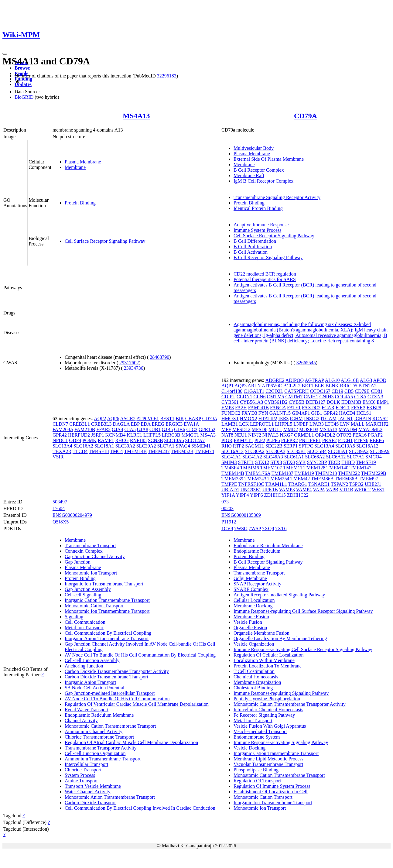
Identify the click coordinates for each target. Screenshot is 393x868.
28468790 (159, 357)
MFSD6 (260, 429)
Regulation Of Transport (257, 781)
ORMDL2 (325, 435)
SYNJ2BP (317, 462)
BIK (180, 419)
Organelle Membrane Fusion (261, 633)
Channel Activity (81, 720)
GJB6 (179, 429)
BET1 (308, 386)
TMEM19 (304, 473)
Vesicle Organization (254, 644)
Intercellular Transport (87, 764)
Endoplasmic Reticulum (257, 551)
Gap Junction (78, 562)
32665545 (306, 363)
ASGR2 (128, 419)
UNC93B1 (251, 490)
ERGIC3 (174, 424)
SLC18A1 (104, 446)
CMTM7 (294, 397)
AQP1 (227, 386)
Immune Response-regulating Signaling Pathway (281, 693)
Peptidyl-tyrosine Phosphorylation (267, 699)
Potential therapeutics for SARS (265, 279)
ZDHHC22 (298, 495)
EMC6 (369, 402)
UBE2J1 (373, 484)
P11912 (229, 522)
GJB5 (167, 429)
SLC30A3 (276, 451)
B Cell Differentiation (255, 241)
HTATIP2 (268, 419)
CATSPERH (296, 391)
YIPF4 (243, 495)
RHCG (122, 440)
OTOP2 (344, 435)
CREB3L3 (101, 424)
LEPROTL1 (262, 424)
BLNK (332, 386)
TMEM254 (278, 479)
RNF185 (138, 440)
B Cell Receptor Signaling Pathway (268, 257)
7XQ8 (268, 528)
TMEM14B (135, 451)
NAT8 (227, 435)
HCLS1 (364, 413)
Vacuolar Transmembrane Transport (268, 764)
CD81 (377, 391)
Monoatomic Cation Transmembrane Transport (110, 726)
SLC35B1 (296, 451)
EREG (158, 424)
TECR (334, 462)
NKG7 (286, 435)
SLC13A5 (345, 446)
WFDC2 (363, 490)
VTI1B (346, 490)
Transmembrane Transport (90, 546)
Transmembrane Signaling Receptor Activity (277, 197)
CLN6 (259, 397)
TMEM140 (337, 468)
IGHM (296, 419)
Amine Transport (81, 781)
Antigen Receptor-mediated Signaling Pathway (279, 595)
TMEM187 (282, 473)
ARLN (254, 386)
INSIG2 (312, 419)
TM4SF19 (366, 462)
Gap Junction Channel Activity (95, 556)
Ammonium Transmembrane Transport (103, 759)
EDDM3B (351, 402)
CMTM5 (275, 397)
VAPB (332, 490)
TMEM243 (255, 479)
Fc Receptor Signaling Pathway (264, 715)
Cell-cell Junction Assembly (92, 660)
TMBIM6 (249, 468)
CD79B (362, 391)
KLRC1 (134, 435)
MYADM (348, 429)
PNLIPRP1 (310, 440)
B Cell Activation (251, 252)
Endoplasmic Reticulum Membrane (99, 715)
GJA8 (143, 429)
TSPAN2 (339, 484)
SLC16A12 (367, 446)
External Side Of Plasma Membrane (269, 159)
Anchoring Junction (84, 666)
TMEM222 (349, 473)
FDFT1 (343, 408)
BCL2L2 (292, 386)
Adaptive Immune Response (261, 225)
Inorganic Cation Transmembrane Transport (107, 600)
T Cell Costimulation (254, 671)
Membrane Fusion (251, 617)
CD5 (349, 391)
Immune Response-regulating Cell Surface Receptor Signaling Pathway (303, 611)
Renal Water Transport (87, 710)
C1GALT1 (254, 391)
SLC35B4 (317, 451)
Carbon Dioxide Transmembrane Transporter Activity (117, 671)
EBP (135, 424)
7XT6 (281, 528)
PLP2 (260, 440)
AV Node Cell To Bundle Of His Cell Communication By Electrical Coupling (140, 655)
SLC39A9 (380, 451)
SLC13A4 (62, 446)
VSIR (58, 457)
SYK (301, 462)
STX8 (289, 462)
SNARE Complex (251, 589)
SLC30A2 (125, 446)
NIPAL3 (271, 435)
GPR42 (60, 435)
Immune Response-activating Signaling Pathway (281, 742)
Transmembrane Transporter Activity (101, 748)
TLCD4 (80, 451)
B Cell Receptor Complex (259, 170)
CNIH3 (326, 397)
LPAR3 (317, 424)
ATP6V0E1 (148, 419)
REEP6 (377, 440)
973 (225, 502)
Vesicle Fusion (248, 622)
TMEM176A (258, 473)
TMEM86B (346, 479)
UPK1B (270, 490)
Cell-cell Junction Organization (95, 753)
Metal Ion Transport (84, 628)
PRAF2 (330, 440)
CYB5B (297, 402)
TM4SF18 (99, 451)
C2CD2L (274, 391)
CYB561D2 (276, 402)
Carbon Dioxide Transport (90, 803)
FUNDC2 (231, 413)
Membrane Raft (249, 175)
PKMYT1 (243, 440)
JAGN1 (345, 419)
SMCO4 (373, 457)
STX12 (262, 462)
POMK (90, 440)
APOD (380, 380)
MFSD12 (241, 429)
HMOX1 (230, 419)
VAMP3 (287, 490)
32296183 (167, 76)
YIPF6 (256, 495)
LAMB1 (230, 424)
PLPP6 (273, 440)
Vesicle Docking (249, 748)
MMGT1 (190, 435)
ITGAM (329, 419)
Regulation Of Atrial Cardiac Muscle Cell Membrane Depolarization (131, 742)
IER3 (284, 419)
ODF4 (75, 440)
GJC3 (192, 429)
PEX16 (360, 435)
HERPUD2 (79, 435)
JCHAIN (362, 419)
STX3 (276, 462)
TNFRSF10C (251, 484)
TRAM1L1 (276, 484)
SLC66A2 (315, 457)
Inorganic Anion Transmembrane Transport (107, 638)
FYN (263, 413)
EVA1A (191, 424)
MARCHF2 (377, 424)
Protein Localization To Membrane (268, 666)
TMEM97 (368, 479)
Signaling (74, 617)
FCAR (328, 408)
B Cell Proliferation (253, 247)
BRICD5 (349, 386)
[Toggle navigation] (5, 54)
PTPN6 (361, 440)
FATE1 (294, 408)
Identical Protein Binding (258, 208)
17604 (59, 508)
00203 (227, 508)
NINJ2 (255, 435)
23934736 (134, 368)
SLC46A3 (273, 457)
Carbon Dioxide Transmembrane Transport (106, 677)
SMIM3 (229, 462)
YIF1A (228, 495)
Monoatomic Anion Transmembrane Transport (110, 797)
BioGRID (24, 97)
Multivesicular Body (254, 148)
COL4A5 (344, 397)
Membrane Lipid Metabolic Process (268, 759)
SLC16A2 (83, 446)
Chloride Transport (83, 770)
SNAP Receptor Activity (258, 584)
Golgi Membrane (250, 578)
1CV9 (227, 528)
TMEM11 (293, 468)
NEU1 (241, 435)
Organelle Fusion (250, 628)
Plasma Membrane (83, 162)
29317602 (129, 363)
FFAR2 (103, 429)
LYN (345, 424)
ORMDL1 (304, 435)
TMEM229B (374, 473)
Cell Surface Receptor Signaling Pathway (105, 241)
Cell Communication (85, 622)
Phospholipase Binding (256, 770)
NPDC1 (60, 440)
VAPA (319, 490)
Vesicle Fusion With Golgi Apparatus (270, 726)
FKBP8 (374, 408)
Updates (23, 84)
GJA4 (117, 429)
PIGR (227, 440)
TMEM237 (159, 451)
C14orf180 (232, 391)
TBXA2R (62, 451)
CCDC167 (320, 391)
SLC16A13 (232, 451)
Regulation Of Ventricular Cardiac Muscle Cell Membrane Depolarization (137, 704)
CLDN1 (244, 397)
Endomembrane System (257, 737)
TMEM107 (271, 468)
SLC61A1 (294, 457)
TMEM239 (232, 479)
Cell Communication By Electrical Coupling (108, 633)
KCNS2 (380, 419)
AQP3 (241, 386)
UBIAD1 (230, 490)
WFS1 (378, 490)
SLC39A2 (146, 446)
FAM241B (258, 408)
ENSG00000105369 (241, 515)
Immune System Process (257, 230)
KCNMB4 (116, 435)
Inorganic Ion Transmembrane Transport (104, 584)
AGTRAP (314, 380)
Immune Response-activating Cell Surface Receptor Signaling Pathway (303, 649)
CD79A (306, 116)
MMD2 (291, 429)
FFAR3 (358, 408)
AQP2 (100, 419)
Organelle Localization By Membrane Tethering (280, 638)
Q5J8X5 (61, 522)
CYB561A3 (251, 402)
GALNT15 (280, 413)
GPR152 (207, 429)
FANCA (278, 408)
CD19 (337, 391)
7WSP (255, 528)
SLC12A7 (195, 440)
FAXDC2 (311, 408)
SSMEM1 (201, 446)
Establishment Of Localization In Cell (271, 792)
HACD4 (347, 413)
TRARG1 (298, 484)
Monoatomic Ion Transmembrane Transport (107, 611)
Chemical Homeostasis (256, 677)
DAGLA (121, 424)
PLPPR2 (289, 440)
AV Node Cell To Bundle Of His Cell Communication (117, 699)
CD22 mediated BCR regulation (265, 274)
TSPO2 (356, 484)
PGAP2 (375, 435)
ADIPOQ (295, 380)
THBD (348, 462)
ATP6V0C (272, 386)
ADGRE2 (275, 380)
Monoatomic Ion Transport (91, 573)
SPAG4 (183, 446)
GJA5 (130, 429)
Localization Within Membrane (264, 660)
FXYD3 (249, 413)
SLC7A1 (166, 446)
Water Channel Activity (88, 792)
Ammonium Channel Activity (94, 731)
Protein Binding (80, 203)
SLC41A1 (231, 457)
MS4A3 (208, 435)
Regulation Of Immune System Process (272, 786)
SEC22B (274, 446)
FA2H (241, 408)
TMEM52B (182, 451)
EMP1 (383, 402)
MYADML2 (370, 429)
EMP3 (228, 408)
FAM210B (85, 429)
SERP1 (291, 446)
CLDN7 (60, 424)
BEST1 (167, 419)
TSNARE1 (319, 484)
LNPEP (301, 424)
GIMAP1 (301, 413)
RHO (227, 446)
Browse (22, 68)
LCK (244, 424)
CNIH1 (311, 397)
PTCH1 (345, 440)
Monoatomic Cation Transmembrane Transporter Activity (290, 704)
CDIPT (228, 397)
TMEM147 (361, 468)
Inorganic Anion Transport (90, 682)
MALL (358, 424)
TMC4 (116, 451)
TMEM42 (300, 479)
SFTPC (306, 446)
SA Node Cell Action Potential (94, 688)
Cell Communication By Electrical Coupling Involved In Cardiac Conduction (140, 808)
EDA (145, 424)
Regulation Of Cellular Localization (269, 655)
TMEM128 (314, 468)
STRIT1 (246, 462)
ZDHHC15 (275, 495)
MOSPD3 (309, 429)
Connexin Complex (84, 551)
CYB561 (230, 402)
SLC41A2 (252, 457)
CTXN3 (375, 397)
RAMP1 (106, 440)
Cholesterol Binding (253, 688)
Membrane (75, 167)
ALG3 (366, 380)
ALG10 (332, 380)
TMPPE (229, 484)
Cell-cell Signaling (83, 595)
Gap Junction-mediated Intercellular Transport (110, 693)
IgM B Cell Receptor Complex (263, 181)
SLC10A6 (174, 440)
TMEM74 (204, 451)
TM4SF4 (230, 468)
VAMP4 (304, 490)
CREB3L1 (80, 424)
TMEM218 (326, 473)
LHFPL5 (152, 435)
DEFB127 (315, 402)
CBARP (193, 419)
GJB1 (155, 429)
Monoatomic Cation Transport (94, 606)
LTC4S (332, 424)
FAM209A (63, 429)
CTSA (360, 397)
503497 (60, 502)
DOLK (333, 402)
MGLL (275, 429)
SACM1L (255, 446)
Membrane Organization (257, 682)
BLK (320, 386)
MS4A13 (136, 116)
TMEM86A (322, 479)
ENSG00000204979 (72, 515)
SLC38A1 (338, 451)
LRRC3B (171, 435)
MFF (226, 429)
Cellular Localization (254, 600)
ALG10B (350, 380)
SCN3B (155, 440)
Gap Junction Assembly (88, 589)
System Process (80, 775)
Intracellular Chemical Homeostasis (268, 710)
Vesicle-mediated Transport (260, 731)
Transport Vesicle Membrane (93, 786)
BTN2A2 (367, 386)
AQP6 (113, 419)
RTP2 (238, 446)
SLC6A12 (336, 457)
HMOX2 (249, 419)
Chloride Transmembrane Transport (99, 737)
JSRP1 (98, 435)
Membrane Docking (253, 606)
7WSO (241, 528)
